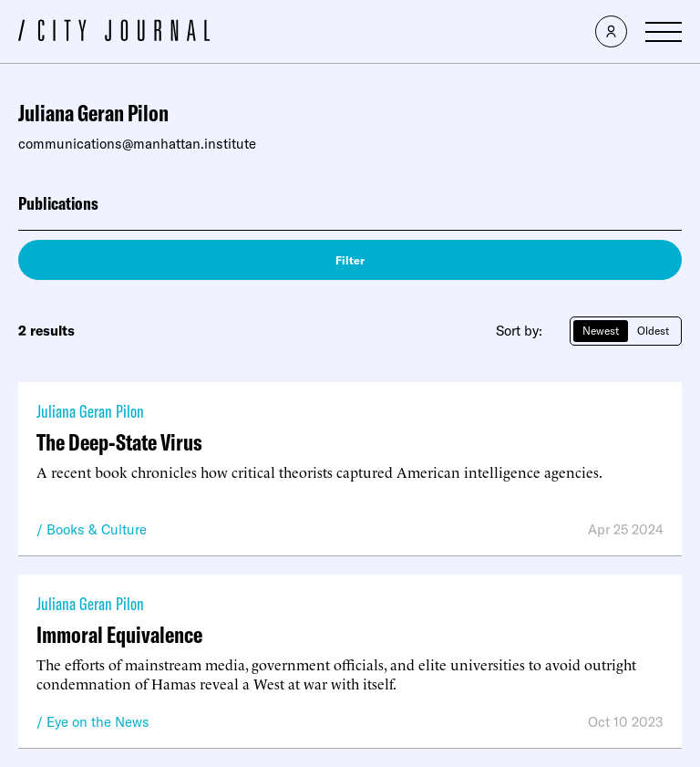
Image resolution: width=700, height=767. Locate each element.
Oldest (653, 331)
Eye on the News (98, 722)
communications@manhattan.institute (137, 144)
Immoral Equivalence (119, 634)
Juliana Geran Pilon (90, 411)
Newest (601, 331)
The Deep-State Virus (119, 442)
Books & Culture (97, 529)
